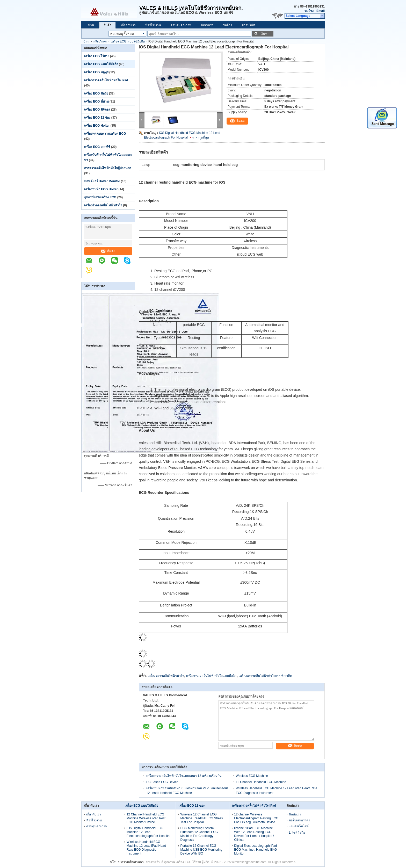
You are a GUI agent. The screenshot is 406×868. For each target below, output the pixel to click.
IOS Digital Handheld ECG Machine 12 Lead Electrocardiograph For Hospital (148, 832)
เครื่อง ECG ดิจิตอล (97, 110)
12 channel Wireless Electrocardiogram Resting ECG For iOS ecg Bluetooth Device (256, 818)
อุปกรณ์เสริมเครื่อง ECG (100, 197)
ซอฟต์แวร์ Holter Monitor (102, 181)
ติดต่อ (108, 251)
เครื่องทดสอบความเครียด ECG (105, 134)
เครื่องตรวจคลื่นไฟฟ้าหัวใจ (166, 676)
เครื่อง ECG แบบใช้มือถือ (128, 41)
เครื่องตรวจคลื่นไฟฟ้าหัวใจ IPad (106, 80)
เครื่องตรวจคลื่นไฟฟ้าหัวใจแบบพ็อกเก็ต (265, 676)
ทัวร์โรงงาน (153, 25)
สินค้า (107, 25)
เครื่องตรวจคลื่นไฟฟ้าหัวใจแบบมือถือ (211, 676)
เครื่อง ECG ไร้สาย (97, 56)
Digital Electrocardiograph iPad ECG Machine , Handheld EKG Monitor (255, 850)
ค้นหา (265, 34)
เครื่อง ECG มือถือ (96, 93)
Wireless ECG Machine (252, 776)
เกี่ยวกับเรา (128, 25)
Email (321, 11)
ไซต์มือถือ (297, 833)
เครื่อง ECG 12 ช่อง (97, 118)
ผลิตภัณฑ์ (100, 41)
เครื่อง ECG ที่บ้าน (96, 102)
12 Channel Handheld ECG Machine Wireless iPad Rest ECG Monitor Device (146, 818)
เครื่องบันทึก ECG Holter (101, 189)
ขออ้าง (309, 11)
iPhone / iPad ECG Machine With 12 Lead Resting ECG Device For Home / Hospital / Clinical (254, 834)
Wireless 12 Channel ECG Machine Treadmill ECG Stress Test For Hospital (202, 818)
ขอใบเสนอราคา (299, 820)
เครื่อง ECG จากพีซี (97, 147)
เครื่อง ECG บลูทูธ (96, 72)
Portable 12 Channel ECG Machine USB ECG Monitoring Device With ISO (201, 850)
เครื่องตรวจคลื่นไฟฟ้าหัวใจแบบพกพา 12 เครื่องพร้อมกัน (184, 776)
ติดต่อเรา (207, 25)
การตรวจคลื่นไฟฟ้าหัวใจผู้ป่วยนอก (108, 168)
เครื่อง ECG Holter (97, 126)
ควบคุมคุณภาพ (181, 25)
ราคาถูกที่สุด (201, 138)
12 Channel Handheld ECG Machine (261, 782)
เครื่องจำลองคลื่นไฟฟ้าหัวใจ (103, 205)
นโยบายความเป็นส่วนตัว (127, 862)
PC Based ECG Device (162, 782)
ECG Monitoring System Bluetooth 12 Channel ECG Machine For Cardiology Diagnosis (199, 834)
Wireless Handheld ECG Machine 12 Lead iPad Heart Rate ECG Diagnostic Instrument (146, 848)
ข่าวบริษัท (248, 25)
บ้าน (91, 25)
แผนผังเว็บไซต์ (299, 826)
